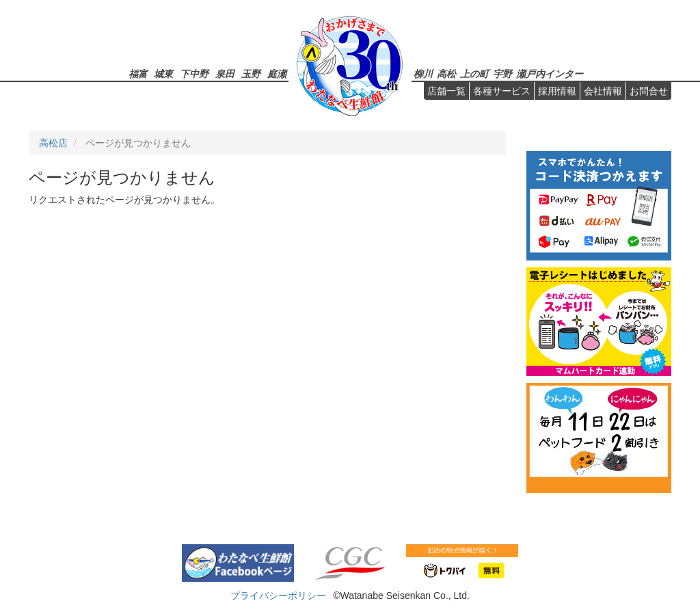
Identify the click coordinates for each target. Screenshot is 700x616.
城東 (163, 73)
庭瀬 (277, 73)
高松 (446, 73)
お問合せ (649, 91)
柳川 (423, 73)
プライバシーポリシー (278, 595)
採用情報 (557, 91)
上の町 (474, 73)
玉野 (251, 73)
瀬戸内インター (550, 73)
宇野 (502, 73)
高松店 (53, 143)
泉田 (225, 73)
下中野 (194, 73)
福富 (138, 73)
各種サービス (502, 91)
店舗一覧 (446, 91)
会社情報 (603, 91)
